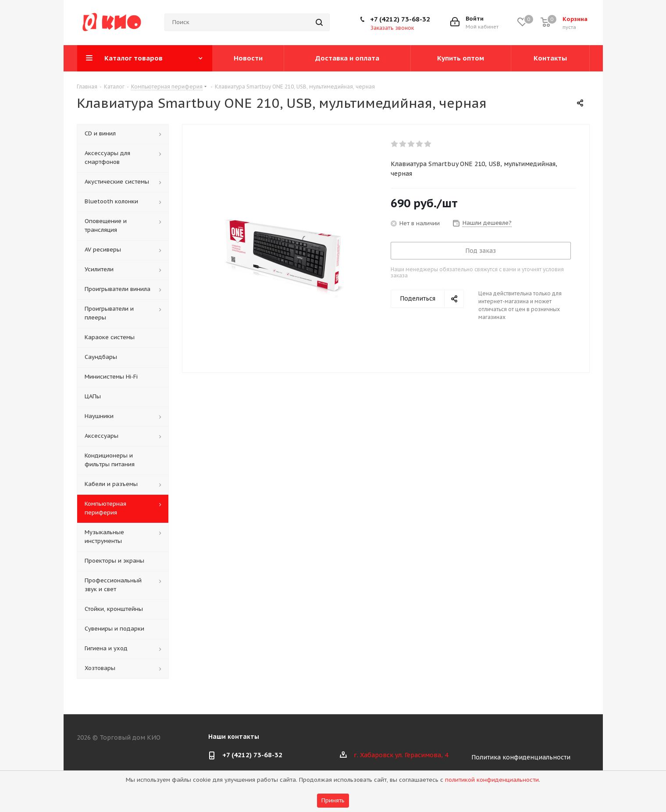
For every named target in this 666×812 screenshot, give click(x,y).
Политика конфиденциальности (521, 757)
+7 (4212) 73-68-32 (400, 19)
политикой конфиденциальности (492, 780)
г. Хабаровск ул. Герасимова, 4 (401, 755)
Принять (333, 800)
